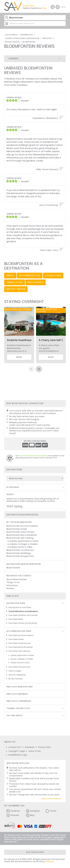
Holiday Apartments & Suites (24, 541)
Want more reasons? (52, 799)
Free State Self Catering (19, 651)
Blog (30, 815)
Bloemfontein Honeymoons (20, 556)
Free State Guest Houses (20, 643)
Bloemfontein (29, 42)
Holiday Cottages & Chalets (24, 544)
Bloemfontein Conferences (20, 550)
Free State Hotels (16, 639)
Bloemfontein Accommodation (22, 526)
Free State (47, 38)
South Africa (11, 35)
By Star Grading (15, 679)
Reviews (10, 588)
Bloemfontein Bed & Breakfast (22, 535)
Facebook (13, 811)
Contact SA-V (15, 747)
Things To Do (13, 582)
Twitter (51, 811)
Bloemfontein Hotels (17, 529)
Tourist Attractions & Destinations (22, 38)
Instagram (33, 811)
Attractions (12, 585)
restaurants (36, 282)
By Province (13, 487)
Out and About (15, 716)
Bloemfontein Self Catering (20, 538)
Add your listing (35, 852)
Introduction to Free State (20, 607)
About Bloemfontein (17, 579)
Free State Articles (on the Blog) (23, 623)
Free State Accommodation (21, 635)
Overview (13, 59)
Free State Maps (16, 619)
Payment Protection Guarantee (33, 456)
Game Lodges (15, 671)
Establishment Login (18, 755)
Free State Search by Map (20, 687)
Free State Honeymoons (19, 667)
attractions (53, 275)
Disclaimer (30, 747)
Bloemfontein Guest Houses (20, 532)
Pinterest (13, 815)
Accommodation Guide (19, 631)
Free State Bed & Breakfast (21, 647)
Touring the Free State (18, 708)
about (10, 275)
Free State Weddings (17, 694)
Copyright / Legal (17, 751)
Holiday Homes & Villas (21, 547)
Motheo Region (12, 42)
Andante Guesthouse (20, 340)
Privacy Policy (45, 747)
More (19, 357)
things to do (15, 282)
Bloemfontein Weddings (19, 553)
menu (58, 7)
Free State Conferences (19, 701)
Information (27, 35)
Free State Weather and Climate (23, 615)
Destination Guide (16, 603)
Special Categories (17, 675)
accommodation (30, 275)
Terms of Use (35, 751)
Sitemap (50, 862)
